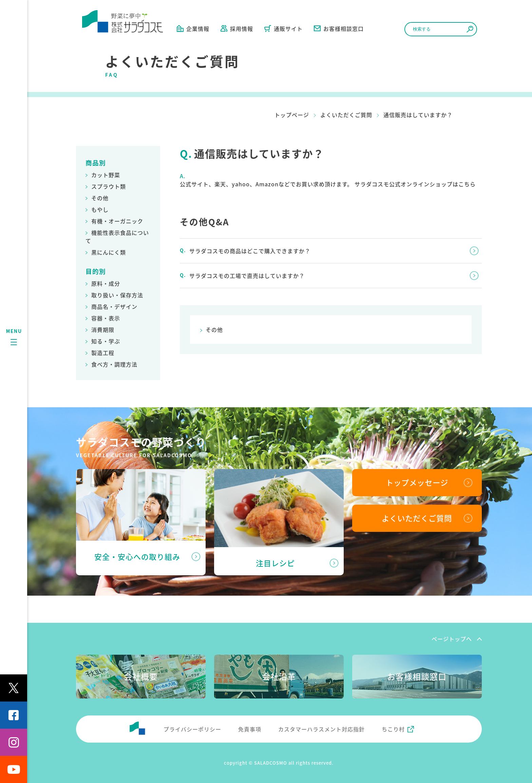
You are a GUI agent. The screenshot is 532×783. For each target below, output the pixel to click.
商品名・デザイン (114, 306)
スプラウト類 (109, 186)
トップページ (292, 115)
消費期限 (103, 330)
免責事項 (250, 729)
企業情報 (193, 29)
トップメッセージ (417, 482)
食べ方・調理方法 (114, 364)
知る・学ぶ (106, 341)
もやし (100, 209)
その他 (100, 198)
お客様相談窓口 (339, 29)
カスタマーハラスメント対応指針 (321, 729)
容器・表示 (106, 318)
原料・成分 (106, 283)
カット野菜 (106, 175)
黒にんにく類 (109, 252)
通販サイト (283, 29)
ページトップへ (452, 639)
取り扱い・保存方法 (117, 295)
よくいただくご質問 (346, 115)
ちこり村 (393, 729)
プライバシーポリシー (192, 729)
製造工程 (103, 353)
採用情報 (237, 29)
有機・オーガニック (117, 221)
